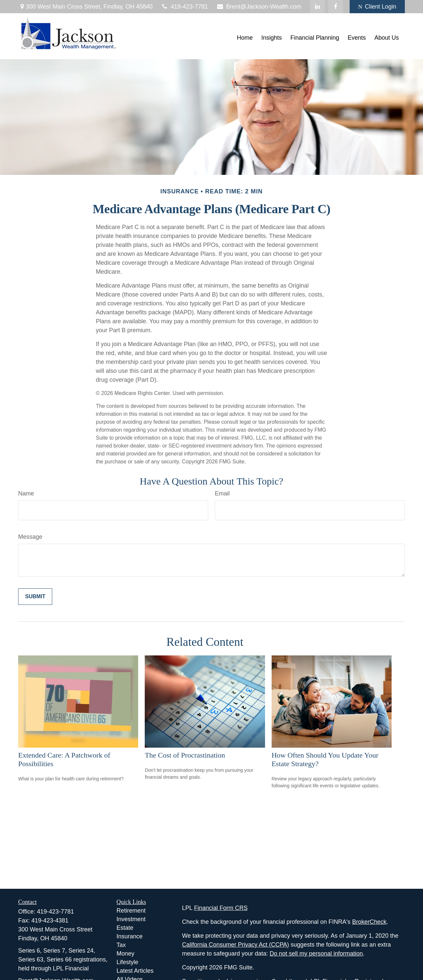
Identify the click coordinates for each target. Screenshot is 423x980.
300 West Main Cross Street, (85, 7)
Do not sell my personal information (316, 954)
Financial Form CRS (221, 908)
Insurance (130, 936)
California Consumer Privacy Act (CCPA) (236, 945)
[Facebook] (336, 7)
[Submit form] (35, 597)
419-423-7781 (184, 7)
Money (126, 954)
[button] (245, 38)
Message (30, 537)
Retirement (131, 911)
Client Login (377, 7)
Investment (131, 919)
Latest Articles (135, 971)
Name (26, 493)
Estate (125, 928)
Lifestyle (128, 962)
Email (222, 493)
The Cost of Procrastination (185, 755)
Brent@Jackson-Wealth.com (259, 7)
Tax (121, 945)
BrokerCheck (369, 922)
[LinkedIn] (317, 7)
